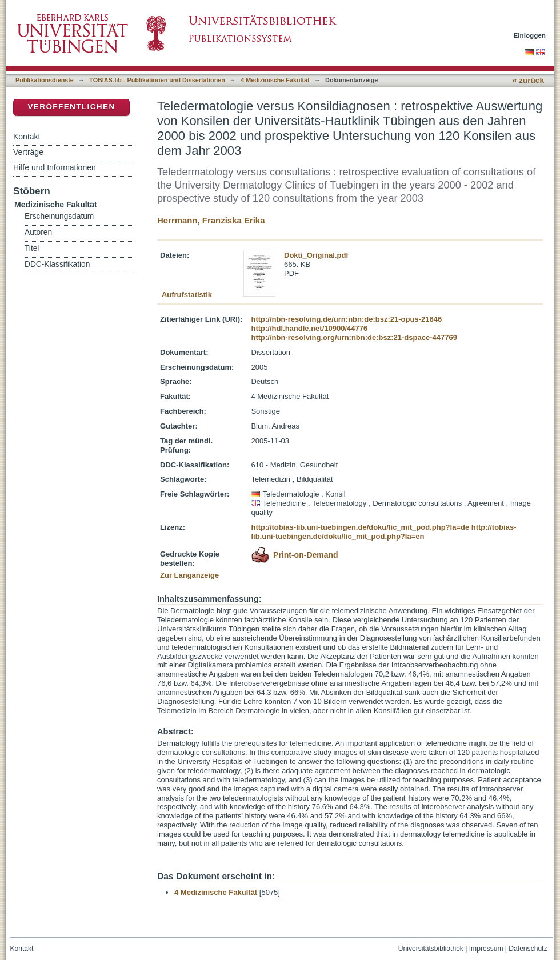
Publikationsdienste (45, 80)
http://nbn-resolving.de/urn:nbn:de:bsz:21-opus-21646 (346, 319)
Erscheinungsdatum (59, 216)
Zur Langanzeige (189, 575)
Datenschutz (528, 949)
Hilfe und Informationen (55, 167)
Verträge (28, 152)
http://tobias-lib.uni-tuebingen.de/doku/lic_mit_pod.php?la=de (360, 527)
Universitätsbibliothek (431, 949)
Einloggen (530, 35)
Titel (32, 248)
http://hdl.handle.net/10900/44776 (309, 328)
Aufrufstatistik (187, 295)
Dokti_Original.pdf (316, 255)
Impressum (486, 949)
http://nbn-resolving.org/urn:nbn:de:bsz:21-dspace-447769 (354, 337)
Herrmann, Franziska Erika (211, 220)
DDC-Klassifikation (57, 264)
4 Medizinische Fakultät (275, 80)
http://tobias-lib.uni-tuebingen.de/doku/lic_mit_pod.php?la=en (383, 532)
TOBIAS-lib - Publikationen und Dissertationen (157, 80)
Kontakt (27, 137)
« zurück (528, 80)
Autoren (38, 232)
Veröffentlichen (71, 107)
